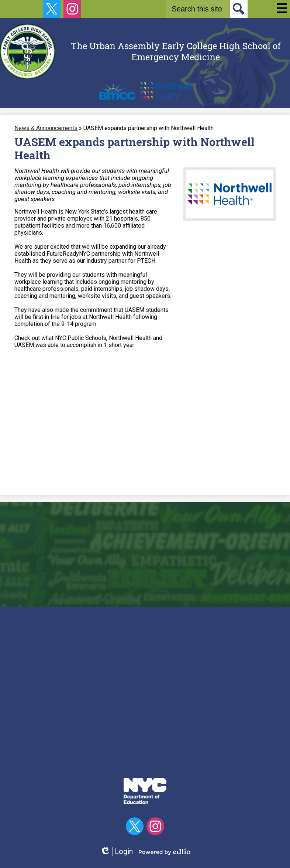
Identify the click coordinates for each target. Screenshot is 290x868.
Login (116, 852)
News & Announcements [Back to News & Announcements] (46, 128)
